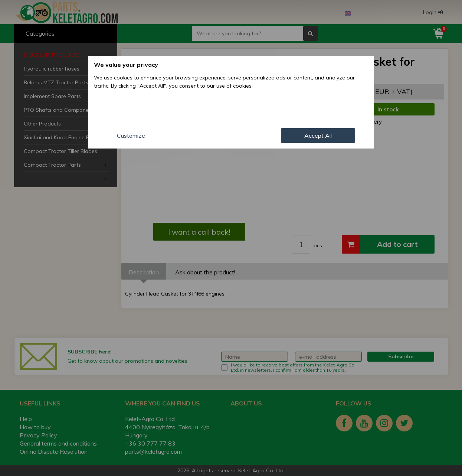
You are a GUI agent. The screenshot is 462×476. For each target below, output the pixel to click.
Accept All (318, 136)
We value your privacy (126, 65)
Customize (131, 136)
